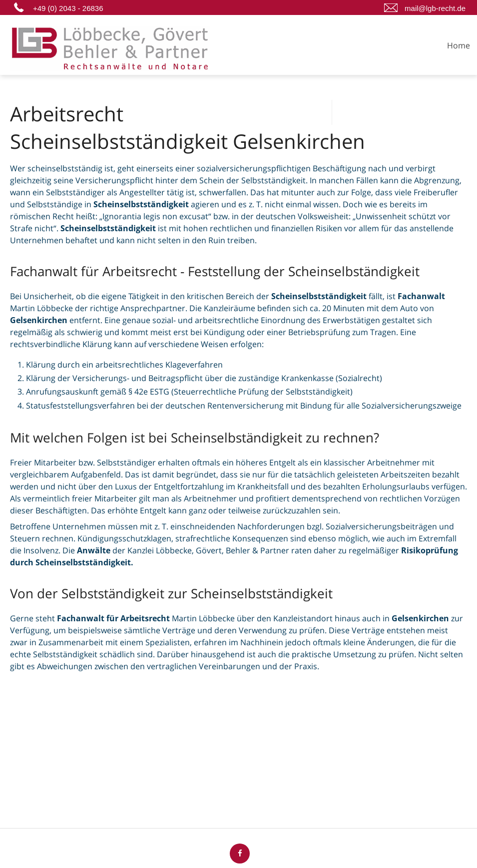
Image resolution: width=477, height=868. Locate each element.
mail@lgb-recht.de (435, 8)
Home (459, 45)
